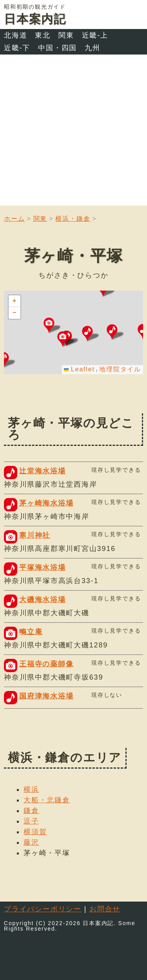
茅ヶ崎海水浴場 (46, 503)
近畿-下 (17, 48)
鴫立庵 (31, 632)
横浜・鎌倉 (73, 219)
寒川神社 (35, 535)
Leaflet (79, 369)
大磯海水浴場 (43, 600)
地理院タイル (120, 369)
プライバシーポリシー (43, 909)
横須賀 (35, 832)
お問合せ (105, 909)
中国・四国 (57, 48)
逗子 (31, 821)
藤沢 (31, 842)
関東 (66, 35)
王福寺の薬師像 (46, 664)
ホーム (14, 219)
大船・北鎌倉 (47, 800)
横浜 (31, 789)
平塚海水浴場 (43, 567)
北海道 (15, 35)
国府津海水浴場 (46, 696)
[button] (115, 332)
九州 (93, 48)
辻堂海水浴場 (43, 471)
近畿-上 (95, 35)
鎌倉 (31, 811)
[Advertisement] (73, 132)
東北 (43, 35)
